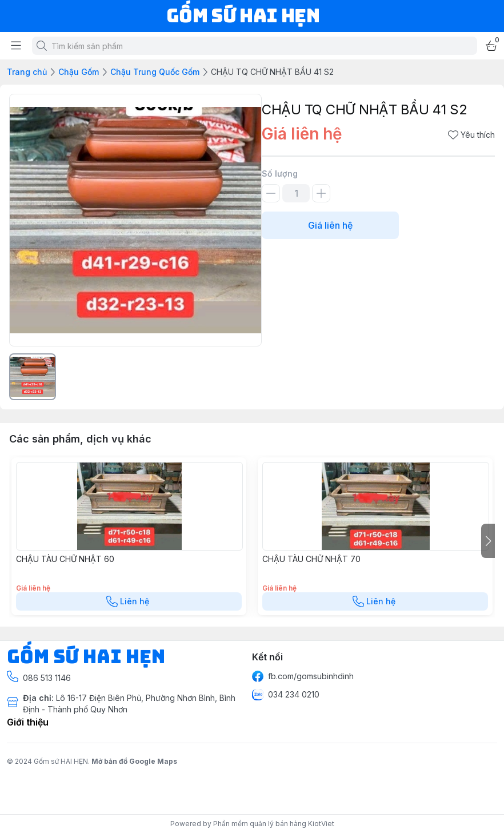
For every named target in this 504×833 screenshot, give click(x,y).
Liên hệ (129, 601)
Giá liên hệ (330, 225)
